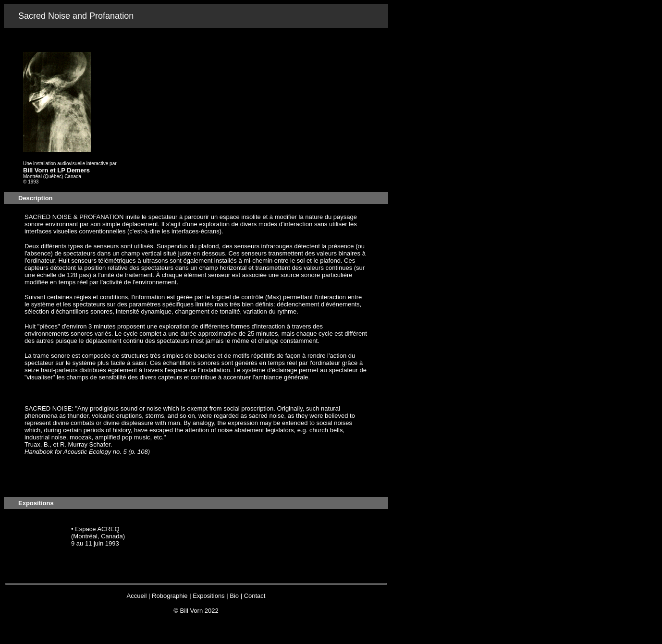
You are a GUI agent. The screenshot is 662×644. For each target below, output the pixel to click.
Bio (234, 596)
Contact (255, 596)
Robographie (170, 596)
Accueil (137, 596)
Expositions (208, 596)
